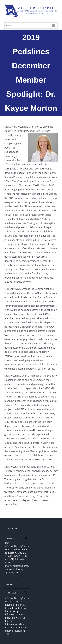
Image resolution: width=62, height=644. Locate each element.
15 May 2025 (11, 593)
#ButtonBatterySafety (17, 546)
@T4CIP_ (10, 573)
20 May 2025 (11, 539)
